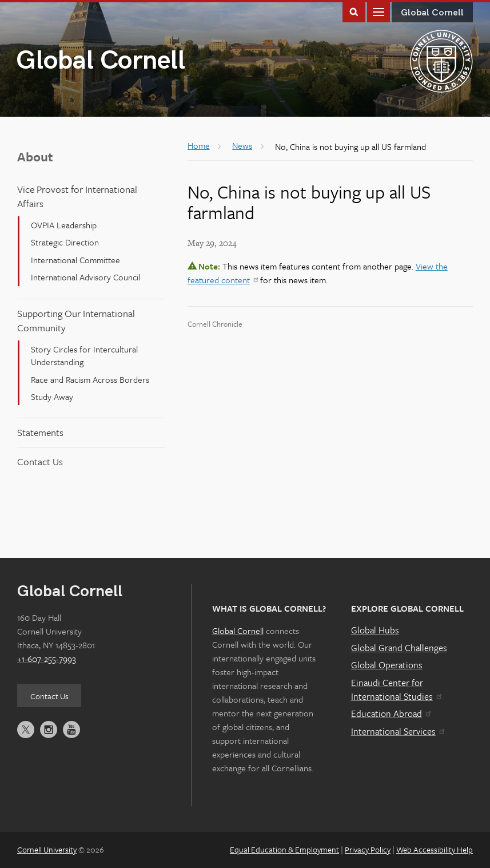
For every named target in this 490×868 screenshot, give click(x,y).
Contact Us (40, 461)
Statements (40, 432)
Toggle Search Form (354, 11)
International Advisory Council (85, 277)
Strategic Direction (65, 242)
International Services (398, 731)
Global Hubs (375, 630)
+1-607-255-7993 (47, 659)
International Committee (75, 260)
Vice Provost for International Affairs (77, 196)
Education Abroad (391, 714)
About (35, 156)
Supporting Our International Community (76, 320)
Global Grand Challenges (399, 648)
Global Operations (387, 665)
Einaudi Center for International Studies (396, 689)
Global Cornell (101, 61)
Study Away (52, 397)
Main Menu (379, 11)
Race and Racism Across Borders (90, 379)
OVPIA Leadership (64, 225)
